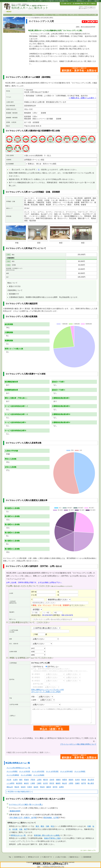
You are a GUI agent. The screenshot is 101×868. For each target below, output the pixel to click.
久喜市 (15, 780)
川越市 (77, 783)
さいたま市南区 (26, 775)
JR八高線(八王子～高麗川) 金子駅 (23, 818)
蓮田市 (49, 787)
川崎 (47, 826)
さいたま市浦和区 (13, 775)
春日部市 (19, 783)
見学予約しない (52, 667)
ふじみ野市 (10, 783)
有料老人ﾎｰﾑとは (33, 857)
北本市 (52, 780)
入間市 (71, 783)
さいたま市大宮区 (38, 771)
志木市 (77, 780)
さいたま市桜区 (80, 771)
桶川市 (46, 780)
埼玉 (52, 826)
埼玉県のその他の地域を (17, 792)
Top (10, 857)
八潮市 (33, 783)
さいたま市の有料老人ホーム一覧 (18, 768)
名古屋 (15, 829)
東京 (37, 826)
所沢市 (52, 783)
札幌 (89, 826)
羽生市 (42, 787)
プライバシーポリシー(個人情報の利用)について (78, 744)
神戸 (26, 829)
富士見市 (91, 780)
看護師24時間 (15, 811)
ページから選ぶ (26, 804)
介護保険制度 (87, 857)
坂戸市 (84, 783)
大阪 (21, 829)
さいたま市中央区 (66, 771)
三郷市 (39, 783)
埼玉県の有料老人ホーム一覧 (18, 763)
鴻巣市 (58, 780)
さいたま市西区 (12, 771)
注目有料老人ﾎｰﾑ (19, 857)
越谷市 (26, 783)
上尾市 (39, 780)
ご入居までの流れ (61, 857)
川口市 (9, 780)
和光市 (84, 780)
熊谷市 (17, 787)
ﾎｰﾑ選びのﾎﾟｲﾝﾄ (47, 857)
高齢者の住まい (74, 857)
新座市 (71, 780)
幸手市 (55, 787)
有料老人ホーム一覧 (18, 835)
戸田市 (33, 780)
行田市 (30, 787)
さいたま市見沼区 (52, 771)
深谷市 (23, 787)
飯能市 (58, 783)
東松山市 (10, 787)
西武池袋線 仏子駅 (51, 818)
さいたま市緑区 (39, 775)
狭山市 (65, 783)
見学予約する (38, 667)
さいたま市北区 (25, 771)
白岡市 (61, 787)
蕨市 (21, 780)
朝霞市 (65, 780)
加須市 (36, 787)
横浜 (42, 826)
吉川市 (45, 783)
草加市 (26, 780)
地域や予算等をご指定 (52, 838)
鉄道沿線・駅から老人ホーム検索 (47, 835)
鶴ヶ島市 (91, 783)
